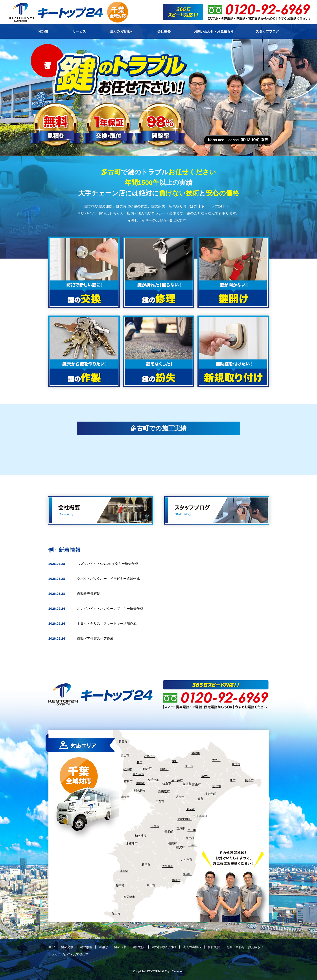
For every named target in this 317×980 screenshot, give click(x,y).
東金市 (191, 809)
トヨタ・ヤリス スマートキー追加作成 (107, 623)
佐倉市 (167, 783)
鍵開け (103, 947)
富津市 (124, 871)
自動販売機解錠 (89, 594)
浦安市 (125, 797)
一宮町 (193, 845)
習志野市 (140, 791)
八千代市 (153, 780)
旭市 (233, 780)
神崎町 (196, 753)
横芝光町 (210, 794)
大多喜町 (168, 866)
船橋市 (141, 783)
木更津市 (132, 843)
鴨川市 (151, 885)
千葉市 (160, 801)
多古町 (205, 776)
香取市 (216, 760)
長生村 (190, 838)
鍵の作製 (120, 947)
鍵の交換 (67, 947)
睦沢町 (181, 847)
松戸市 (128, 769)
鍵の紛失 (139, 947)
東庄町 (236, 764)
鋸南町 (120, 885)
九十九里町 (200, 816)
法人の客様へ (192, 947)
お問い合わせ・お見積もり (245, 947)
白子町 (192, 830)
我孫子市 (150, 756)
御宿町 (187, 874)
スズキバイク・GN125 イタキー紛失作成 (108, 564)
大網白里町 (185, 819)
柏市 (140, 762)
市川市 (128, 781)
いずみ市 (186, 860)
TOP (52, 947)
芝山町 (196, 785)
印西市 (164, 769)
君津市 (146, 865)
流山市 (125, 755)
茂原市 (181, 829)
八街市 (180, 797)
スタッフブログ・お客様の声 (68, 954)
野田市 (123, 742)
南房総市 (129, 897)
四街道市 (164, 791)
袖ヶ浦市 (141, 836)
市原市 (155, 826)
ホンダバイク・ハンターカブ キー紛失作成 (110, 608)
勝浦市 (176, 880)
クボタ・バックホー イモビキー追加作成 (108, 579)
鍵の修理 (86, 947)
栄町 (175, 761)
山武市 (199, 799)
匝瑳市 (217, 786)
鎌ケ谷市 (138, 774)
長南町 (173, 843)
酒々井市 (177, 780)
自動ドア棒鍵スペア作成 (95, 638)
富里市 (187, 784)
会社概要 (214, 947)
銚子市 (249, 780)
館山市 (116, 914)
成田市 (189, 766)
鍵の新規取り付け (164, 947)
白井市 (147, 768)
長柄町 (169, 832)
